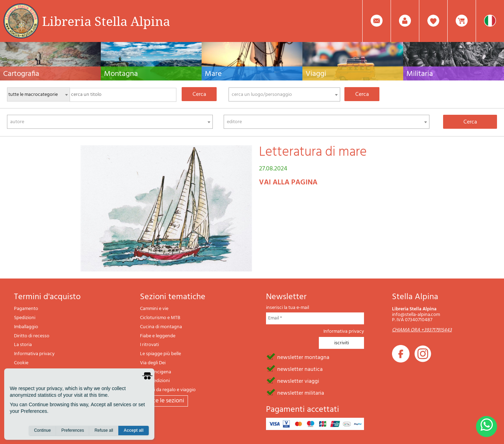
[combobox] (284, 94)
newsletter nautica (300, 369)
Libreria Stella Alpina (106, 21)
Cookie (21, 363)
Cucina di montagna (161, 327)
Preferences (73, 430)
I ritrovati (149, 345)
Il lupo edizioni (155, 381)
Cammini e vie (154, 309)
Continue (42, 430)
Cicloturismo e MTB (160, 318)
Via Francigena (156, 372)
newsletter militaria (301, 393)
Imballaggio (26, 327)
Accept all (134, 430)
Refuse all (104, 430)
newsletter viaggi (298, 381)
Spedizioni (25, 318)
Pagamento (26, 309)
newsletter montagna (303, 357)
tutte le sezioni (164, 401)
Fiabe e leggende (158, 336)
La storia (23, 345)
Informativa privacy (34, 354)
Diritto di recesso (32, 336)
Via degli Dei (153, 363)
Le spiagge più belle (160, 354)
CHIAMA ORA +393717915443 (422, 330)
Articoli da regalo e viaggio (168, 390)
